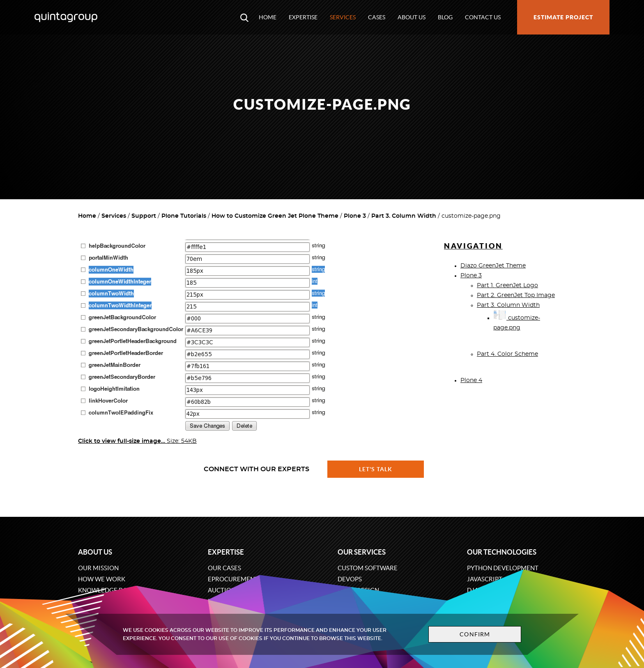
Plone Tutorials (184, 216)
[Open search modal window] (244, 17)
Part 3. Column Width (404, 216)
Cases (377, 17)
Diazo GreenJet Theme (493, 266)
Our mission (98, 568)
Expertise (303, 17)
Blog (445, 17)
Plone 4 (471, 380)
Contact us (483, 17)
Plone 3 (355, 216)
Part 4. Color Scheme (507, 354)
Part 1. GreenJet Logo (507, 286)
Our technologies (502, 552)
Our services (362, 552)
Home (268, 17)
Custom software (368, 568)
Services (343, 17)
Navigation (473, 246)
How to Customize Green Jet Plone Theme (275, 216)
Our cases (224, 568)
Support (144, 216)
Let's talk (376, 469)
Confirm (475, 634)
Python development (503, 568)
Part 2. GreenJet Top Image (516, 295)
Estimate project (563, 17)
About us (412, 17)
